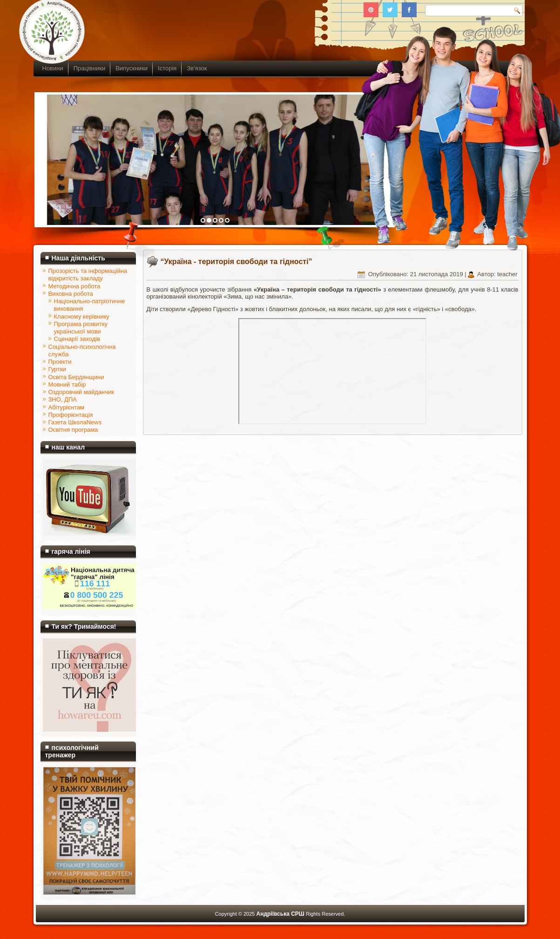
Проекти (60, 362)
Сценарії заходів (77, 339)
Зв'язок (197, 68)
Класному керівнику (82, 316)
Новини (53, 68)
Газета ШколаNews (75, 422)
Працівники (89, 68)
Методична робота (74, 286)
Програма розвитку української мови (81, 328)
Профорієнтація (71, 415)
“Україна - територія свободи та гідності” (236, 262)
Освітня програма (73, 430)
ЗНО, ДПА (63, 399)
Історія (167, 68)
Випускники (132, 68)
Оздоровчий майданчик (81, 392)
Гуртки (57, 369)
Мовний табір (67, 384)
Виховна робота (71, 294)
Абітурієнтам (66, 407)
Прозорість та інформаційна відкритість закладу (88, 275)
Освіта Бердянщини (76, 377)
